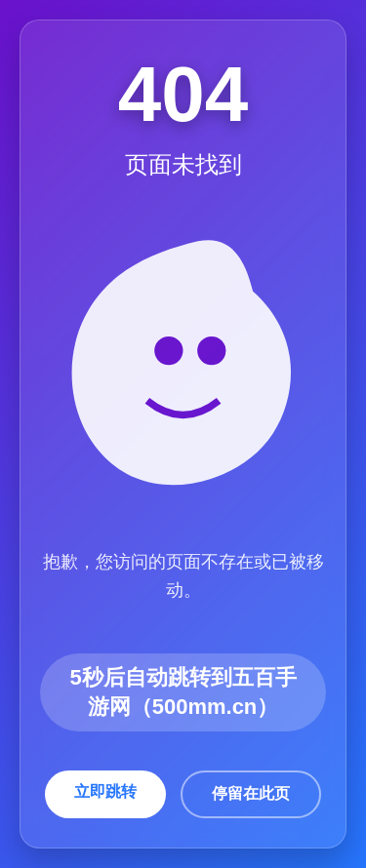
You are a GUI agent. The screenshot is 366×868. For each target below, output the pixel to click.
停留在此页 (251, 793)
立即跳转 (105, 791)
